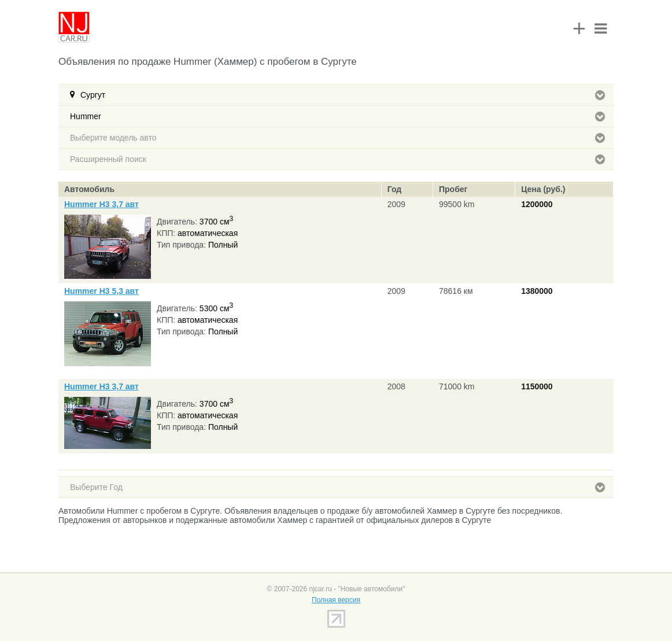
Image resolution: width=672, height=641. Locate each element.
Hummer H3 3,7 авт (101, 204)
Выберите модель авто (337, 138)
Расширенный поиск (337, 159)
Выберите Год (337, 487)
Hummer (337, 116)
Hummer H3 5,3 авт (101, 291)
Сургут (343, 95)
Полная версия (336, 600)
